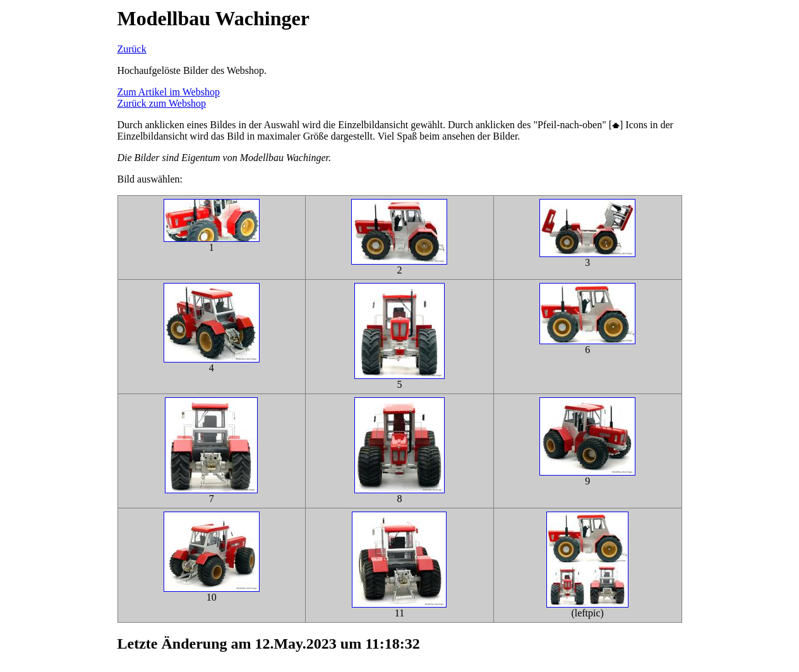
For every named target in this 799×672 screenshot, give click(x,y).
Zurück (132, 49)
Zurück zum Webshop (162, 103)
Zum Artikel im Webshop (169, 92)
